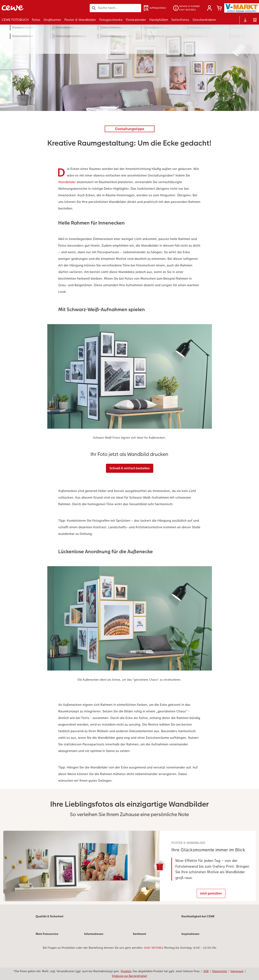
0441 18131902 (154, 956)
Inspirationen (190, 942)
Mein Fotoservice (47, 942)
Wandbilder (67, 182)
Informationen (94, 942)
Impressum (237, 971)
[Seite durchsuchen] (115, 8)
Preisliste (126, 971)
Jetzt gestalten (217, 899)
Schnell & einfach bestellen (130, 468)
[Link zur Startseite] (42, 8)
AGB (206, 971)
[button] (209, 8)
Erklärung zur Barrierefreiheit (129, 976)
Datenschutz (220, 971)
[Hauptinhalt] (129, 469)
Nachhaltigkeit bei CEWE (198, 925)
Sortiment (139, 942)
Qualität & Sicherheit (49, 925)
